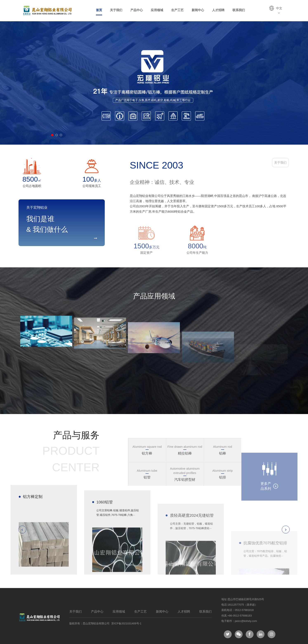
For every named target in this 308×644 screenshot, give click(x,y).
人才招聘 (218, 10)
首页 (99, 10)
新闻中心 (198, 10)
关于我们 (116, 10)
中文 (279, 11)
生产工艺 (177, 10)
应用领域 (157, 10)
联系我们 (239, 10)
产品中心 (137, 10)
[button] (52, 135)
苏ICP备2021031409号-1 (126, 623)
